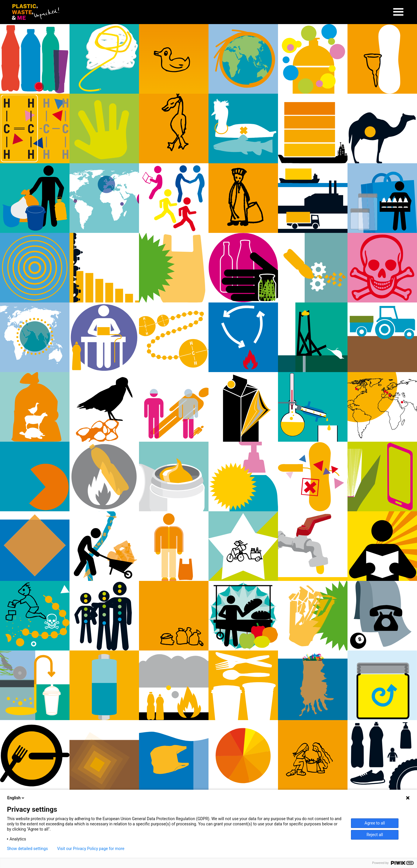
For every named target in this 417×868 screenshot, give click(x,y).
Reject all (375, 835)
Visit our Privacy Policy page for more (91, 849)
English (16, 798)
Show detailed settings (27, 849)
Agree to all (375, 823)
